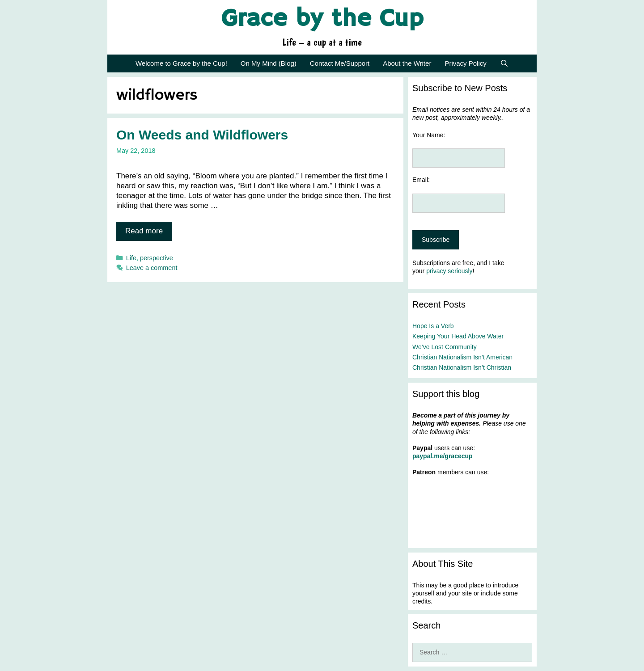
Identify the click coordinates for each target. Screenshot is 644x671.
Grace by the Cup (322, 19)
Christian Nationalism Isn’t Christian (462, 367)
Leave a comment (152, 268)
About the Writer (407, 63)
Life (131, 258)
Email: (421, 180)
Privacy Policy (465, 63)
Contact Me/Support (340, 63)
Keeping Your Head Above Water (458, 336)
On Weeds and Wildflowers (202, 135)
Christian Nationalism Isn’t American (462, 357)
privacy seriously (449, 271)
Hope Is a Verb (433, 326)
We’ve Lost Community (445, 347)
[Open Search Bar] (504, 63)
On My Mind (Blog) (269, 63)
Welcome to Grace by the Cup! (181, 63)
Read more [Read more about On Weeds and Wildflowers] (144, 231)
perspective (157, 258)
